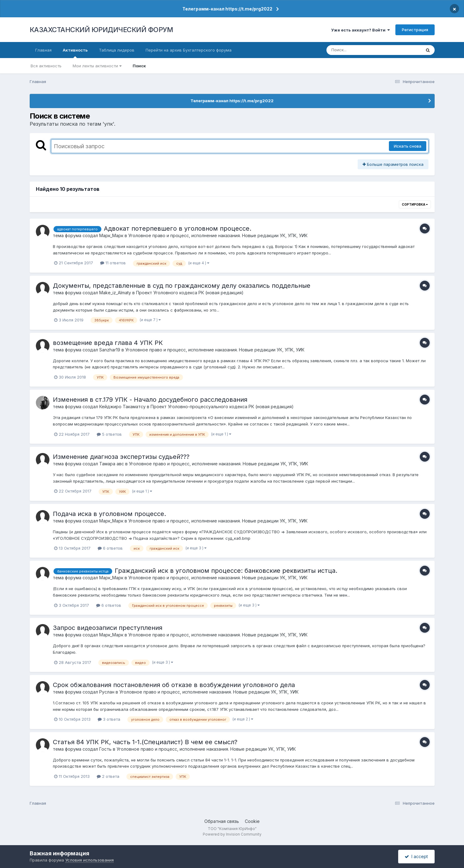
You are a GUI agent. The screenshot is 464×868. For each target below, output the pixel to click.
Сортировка (415, 204)
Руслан (107, 692)
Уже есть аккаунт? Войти (360, 30)
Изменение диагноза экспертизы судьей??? (121, 457)
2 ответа (108, 776)
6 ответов (110, 548)
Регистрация (415, 30)
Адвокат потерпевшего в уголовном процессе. (178, 229)
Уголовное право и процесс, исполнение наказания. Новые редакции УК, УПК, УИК (218, 235)
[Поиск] (362, 50)
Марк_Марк (111, 235)
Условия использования (89, 860)
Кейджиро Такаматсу (122, 407)
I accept (416, 856)
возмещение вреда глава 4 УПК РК (108, 343)
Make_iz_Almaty (115, 293)
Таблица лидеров (117, 50)
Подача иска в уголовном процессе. (109, 514)
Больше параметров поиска (393, 164)
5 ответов (109, 434)
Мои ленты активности (97, 66)
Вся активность (46, 66)
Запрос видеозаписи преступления (108, 628)
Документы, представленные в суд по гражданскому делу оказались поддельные (182, 286)
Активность (75, 53)
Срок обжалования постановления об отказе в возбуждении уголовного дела (174, 685)
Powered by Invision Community (232, 834)
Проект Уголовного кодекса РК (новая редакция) (190, 293)
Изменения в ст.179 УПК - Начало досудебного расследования (150, 400)
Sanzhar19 (110, 350)
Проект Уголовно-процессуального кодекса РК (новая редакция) (222, 407)
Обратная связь (222, 821)
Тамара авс (112, 464)
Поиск (139, 66)
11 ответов (113, 263)
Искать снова (408, 146)
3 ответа (109, 719)
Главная (43, 50)
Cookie (252, 821)
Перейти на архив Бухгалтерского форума (189, 50)
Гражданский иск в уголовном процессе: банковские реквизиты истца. (226, 571)
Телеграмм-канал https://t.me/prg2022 (227, 9)
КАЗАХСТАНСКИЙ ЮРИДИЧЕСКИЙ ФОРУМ (101, 30)
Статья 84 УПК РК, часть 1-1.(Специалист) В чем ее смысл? (145, 742)
